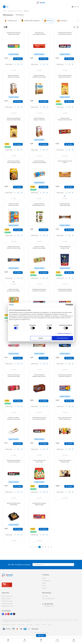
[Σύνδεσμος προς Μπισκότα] (49, 21)
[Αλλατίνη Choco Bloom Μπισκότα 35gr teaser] (65, 461)
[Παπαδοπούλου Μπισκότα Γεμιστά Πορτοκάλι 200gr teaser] (65, 290)
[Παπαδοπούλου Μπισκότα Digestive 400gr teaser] (39, 504)
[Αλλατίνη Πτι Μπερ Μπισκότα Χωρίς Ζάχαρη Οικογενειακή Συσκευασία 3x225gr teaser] (14, 290)
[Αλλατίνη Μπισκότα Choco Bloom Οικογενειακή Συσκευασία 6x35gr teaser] (65, 418)
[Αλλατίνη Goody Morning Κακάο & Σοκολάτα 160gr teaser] (14, 119)
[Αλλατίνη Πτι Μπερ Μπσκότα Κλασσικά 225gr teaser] (39, 162)
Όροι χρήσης (13, 625)
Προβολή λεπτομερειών (64, 333)
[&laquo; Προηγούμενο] (31, 547)
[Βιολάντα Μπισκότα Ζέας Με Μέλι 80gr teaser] (14, 504)
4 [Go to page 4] (43, 547)
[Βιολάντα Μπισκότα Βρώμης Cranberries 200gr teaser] (39, 119)
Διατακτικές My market (7, 604)
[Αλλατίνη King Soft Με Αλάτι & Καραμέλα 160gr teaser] (14, 162)
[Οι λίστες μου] (18, 64)
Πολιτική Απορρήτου (21, 625)
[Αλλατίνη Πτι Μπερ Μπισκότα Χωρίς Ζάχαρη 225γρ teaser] (39, 247)
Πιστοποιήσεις (37, 625)
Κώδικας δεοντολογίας (7, 601)
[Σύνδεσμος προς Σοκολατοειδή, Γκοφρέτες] (30, 21)
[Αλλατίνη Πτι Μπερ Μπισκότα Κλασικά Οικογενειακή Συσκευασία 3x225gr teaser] (14, 205)
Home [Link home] (4, 11)
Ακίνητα (44, 586)
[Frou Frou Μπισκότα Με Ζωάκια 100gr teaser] (39, 461)
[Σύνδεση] (73, 7)
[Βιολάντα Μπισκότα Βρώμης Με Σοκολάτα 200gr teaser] (14, 76)
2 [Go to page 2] (36, 547)
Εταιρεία (44, 578)
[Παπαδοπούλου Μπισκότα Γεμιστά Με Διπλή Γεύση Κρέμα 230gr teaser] (65, 33)
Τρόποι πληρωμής (30, 625)
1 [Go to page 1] (34, 547)
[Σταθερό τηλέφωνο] (75, 7)
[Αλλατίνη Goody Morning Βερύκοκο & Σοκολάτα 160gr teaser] (65, 76)
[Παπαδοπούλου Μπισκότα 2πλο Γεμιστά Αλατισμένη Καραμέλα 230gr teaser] (39, 418)
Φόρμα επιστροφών (6, 599)
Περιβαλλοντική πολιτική (8, 606)
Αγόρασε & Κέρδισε (14, 54)
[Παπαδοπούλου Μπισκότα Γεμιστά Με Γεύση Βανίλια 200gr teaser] (39, 290)
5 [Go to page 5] (46, 547)
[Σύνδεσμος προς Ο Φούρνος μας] (11, 21)
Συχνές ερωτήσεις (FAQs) (48, 599)
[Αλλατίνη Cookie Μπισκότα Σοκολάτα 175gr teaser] (65, 119)
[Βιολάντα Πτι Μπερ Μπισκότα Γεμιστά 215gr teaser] (14, 418)
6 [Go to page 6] (49, 547)
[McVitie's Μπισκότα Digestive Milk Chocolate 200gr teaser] (39, 376)
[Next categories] (78, 21)
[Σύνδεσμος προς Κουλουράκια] (63, 21)
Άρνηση (41, 338)
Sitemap (50, 625)
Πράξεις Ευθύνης (46, 581)
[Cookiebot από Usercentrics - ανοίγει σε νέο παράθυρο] (67, 305)
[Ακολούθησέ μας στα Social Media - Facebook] (3, 614)
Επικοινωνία (45, 596)
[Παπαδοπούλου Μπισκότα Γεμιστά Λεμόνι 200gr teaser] (14, 33)
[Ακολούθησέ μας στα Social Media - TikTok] (14, 614)
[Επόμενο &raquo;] (51, 547)
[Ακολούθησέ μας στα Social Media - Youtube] (8, 614)
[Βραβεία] (7, 585)
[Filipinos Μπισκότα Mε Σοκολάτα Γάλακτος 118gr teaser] (14, 247)
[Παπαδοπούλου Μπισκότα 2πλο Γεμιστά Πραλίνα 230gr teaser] (14, 461)
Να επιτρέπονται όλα (62, 338)
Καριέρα (44, 583)
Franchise (44, 588)
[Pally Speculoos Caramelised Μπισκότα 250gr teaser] (39, 33)
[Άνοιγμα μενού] (4, 7)
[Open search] (7, 7)
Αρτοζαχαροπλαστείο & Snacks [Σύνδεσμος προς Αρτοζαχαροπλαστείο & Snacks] (15, 11)
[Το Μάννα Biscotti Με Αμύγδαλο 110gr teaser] (65, 247)
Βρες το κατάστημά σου (7, 596)
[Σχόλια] (21, 64)
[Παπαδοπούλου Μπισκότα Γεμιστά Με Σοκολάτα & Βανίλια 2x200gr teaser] (65, 376)
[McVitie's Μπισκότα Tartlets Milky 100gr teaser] (65, 205)
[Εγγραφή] (72, 565)
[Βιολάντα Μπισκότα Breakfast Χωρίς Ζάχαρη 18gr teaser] (39, 76)
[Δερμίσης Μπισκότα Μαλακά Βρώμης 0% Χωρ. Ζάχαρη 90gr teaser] (39, 205)
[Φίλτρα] (5, 27)
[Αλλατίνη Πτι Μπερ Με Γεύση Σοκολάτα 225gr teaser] (14, 376)
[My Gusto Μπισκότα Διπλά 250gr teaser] (65, 162)
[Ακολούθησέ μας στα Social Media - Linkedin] (11, 614)
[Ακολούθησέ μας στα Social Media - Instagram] (6, 614)
